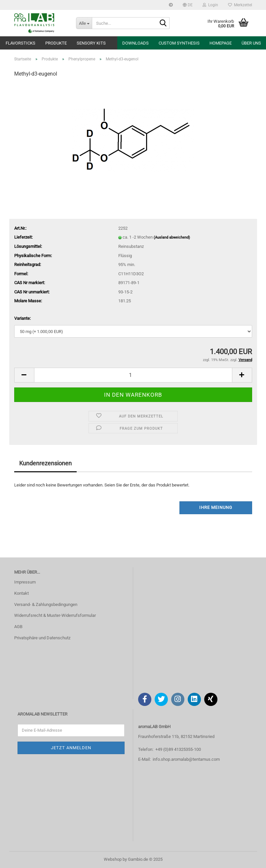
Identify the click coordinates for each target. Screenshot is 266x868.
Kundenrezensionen (45, 463)
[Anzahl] (133, 375)
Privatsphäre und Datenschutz (42, 638)
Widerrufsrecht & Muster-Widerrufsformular (55, 615)
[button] (188, 5)
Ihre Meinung (216, 507)
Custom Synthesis (179, 43)
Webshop (113, 859)
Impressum (25, 582)
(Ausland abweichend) (172, 237)
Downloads (135, 43)
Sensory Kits (91, 43)
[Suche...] (84, 23)
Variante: (22, 318)
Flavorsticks (20, 43)
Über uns (251, 43)
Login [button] (210, 5)
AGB (18, 627)
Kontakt (21, 593)
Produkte (56, 43)
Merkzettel (240, 5)
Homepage (221, 43)
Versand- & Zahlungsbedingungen (46, 604)
